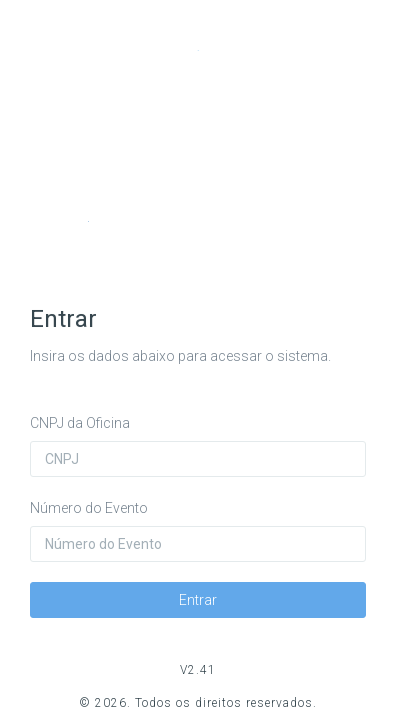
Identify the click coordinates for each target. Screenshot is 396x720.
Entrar (198, 600)
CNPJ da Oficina (80, 423)
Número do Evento (89, 508)
